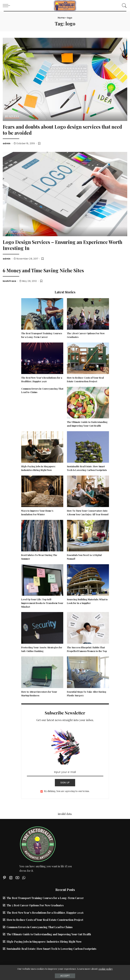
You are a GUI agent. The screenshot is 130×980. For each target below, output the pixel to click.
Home (61, 18)
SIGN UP (65, 783)
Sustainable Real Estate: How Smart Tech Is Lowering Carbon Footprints (51, 949)
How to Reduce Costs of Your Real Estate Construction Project (45, 920)
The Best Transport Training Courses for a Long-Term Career (45, 898)
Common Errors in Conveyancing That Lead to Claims (40, 927)
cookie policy (106, 969)
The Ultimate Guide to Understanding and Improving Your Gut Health (49, 934)
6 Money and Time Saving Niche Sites (43, 270)
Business (12, 117)
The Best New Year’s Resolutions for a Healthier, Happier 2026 (45, 913)
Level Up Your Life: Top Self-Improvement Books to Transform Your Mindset (42, 603)
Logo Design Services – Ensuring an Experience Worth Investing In (63, 245)
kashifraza (10, 281)
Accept (65, 976)
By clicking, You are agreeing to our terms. (67, 791)
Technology (15, 232)
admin (7, 143)
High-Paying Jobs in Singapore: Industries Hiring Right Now (44, 942)
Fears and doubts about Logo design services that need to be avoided (62, 130)
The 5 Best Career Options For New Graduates (35, 905)
